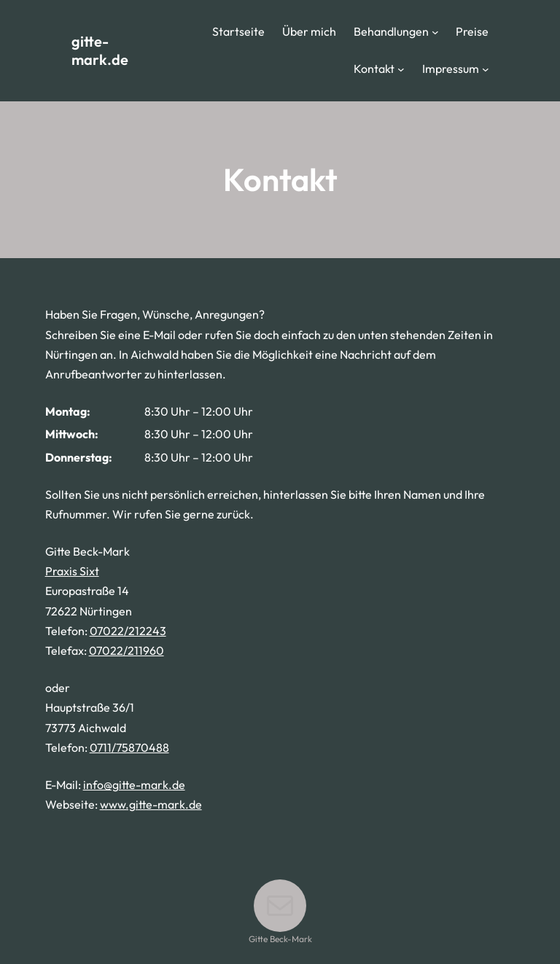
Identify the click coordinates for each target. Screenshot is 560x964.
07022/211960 (127, 650)
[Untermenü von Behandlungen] (435, 32)
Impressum (451, 69)
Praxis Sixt (72, 571)
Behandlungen (391, 31)
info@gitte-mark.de (134, 785)
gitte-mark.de (100, 50)
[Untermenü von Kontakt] (401, 69)
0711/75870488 (129, 747)
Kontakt (374, 69)
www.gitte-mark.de (151, 804)
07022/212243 (128, 631)
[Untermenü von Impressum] (486, 69)
